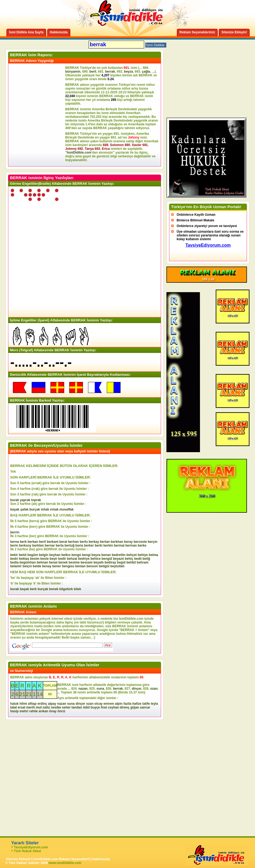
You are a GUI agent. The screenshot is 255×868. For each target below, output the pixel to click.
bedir (62, 559)
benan (106, 555)
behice (96, 559)
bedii (138, 559)
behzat (72, 559)
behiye (143, 555)
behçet (132, 555)
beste (44, 559)
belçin (27, 566)
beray (128, 542)
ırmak (54, 509)
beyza (128, 72)
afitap (32, 704)
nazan (83, 689)
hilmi (23, 704)
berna (15, 542)
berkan (33, 542)
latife (146, 704)
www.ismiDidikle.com (65, 863)
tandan (77, 707)
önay (53, 711)
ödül (86, 707)
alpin (119, 704)
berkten (38, 545)
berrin (15, 532)
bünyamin (73, 72)
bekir (14, 555)
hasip (14, 711)
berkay (94, 542)
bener (57, 566)
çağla (146, 72)
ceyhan (113, 707)
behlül (131, 562)
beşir (54, 559)
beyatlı (99, 562)
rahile (34, 711)
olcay (99, 704)
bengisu (68, 566)
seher (66, 707)
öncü (61, 711)
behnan (43, 562)
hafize (137, 704)
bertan (105, 542)
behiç (129, 559)
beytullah (117, 566)
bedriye (84, 559)
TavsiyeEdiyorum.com (31, 847)
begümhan (28, 562)
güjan (135, 707)
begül (121, 562)
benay (47, 566)
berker (89, 545)
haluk (14, 704)
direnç (125, 707)
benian (80, 566)
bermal (119, 545)
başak (15, 509)
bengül (107, 559)
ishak (45, 509)
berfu (84, 542)
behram (143, 562)
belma (153, 555)
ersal (21, 707)
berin (14, 545)
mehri (24, 711)
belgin (44, 555)
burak (15, 500)
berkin (108, 545)
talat (14, 707)
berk (23, 542)
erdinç (42, 704)
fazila (127, 704)
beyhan (55, 555)
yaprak (25, 500)
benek (63, 562)
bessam (87, 562)
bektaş (24, 559)
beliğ (146, 559)
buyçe (95, 707)
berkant (52, 542)
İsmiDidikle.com (79, 153)
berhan (74, 542)
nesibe (56, 707)
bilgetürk (66, 589)
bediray (110, 562)
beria (79, 545)
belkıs (66, 555)
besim (35, 559)
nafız (46, 707)
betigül (104, 566)
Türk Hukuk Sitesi (28, 851)
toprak (36, 500)
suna (100, 689)
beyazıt (119, 559)
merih (30, 707)
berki (99, 545)
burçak (34, 509)
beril (93, 72)
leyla (154, 704)
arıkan (43, 711)
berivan (131, 545)
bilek (77, 589)
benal (53, 562)
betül (23, 555)
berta (59, 545)
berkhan (117, 542)
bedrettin (119, 555)
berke (142, 545)
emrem (109, 704)
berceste (140, 542)
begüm (33, 555)
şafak (24, 509)
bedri (14, 559)
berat (63, 542)
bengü (76, 555)
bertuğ (69, 545)
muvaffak (67, 509)
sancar (145, 707)
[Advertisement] (38, 115)
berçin (152, 542)
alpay (52, 704)
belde (37, 566)
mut (39, 707)
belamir (16, 566)
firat (104, 707)
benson (92, 566)
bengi (86, 555)
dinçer (136, 689)
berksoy (25, 545)
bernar (50, 545)
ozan (154, 689)
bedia (14, 562)
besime (74, 562)
